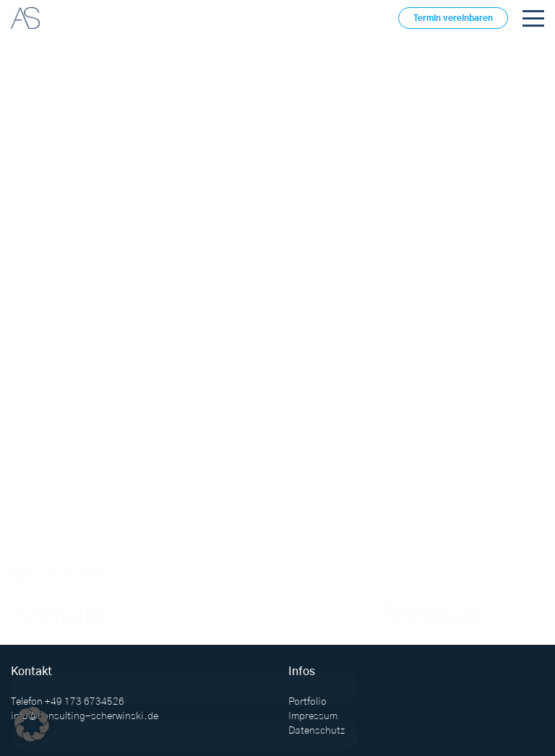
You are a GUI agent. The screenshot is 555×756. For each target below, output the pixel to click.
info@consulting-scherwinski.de (85, 716)
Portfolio (307, 702)
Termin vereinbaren (453, 18)
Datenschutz (317, 731)
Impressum (313, 716)
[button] (32, 724)
